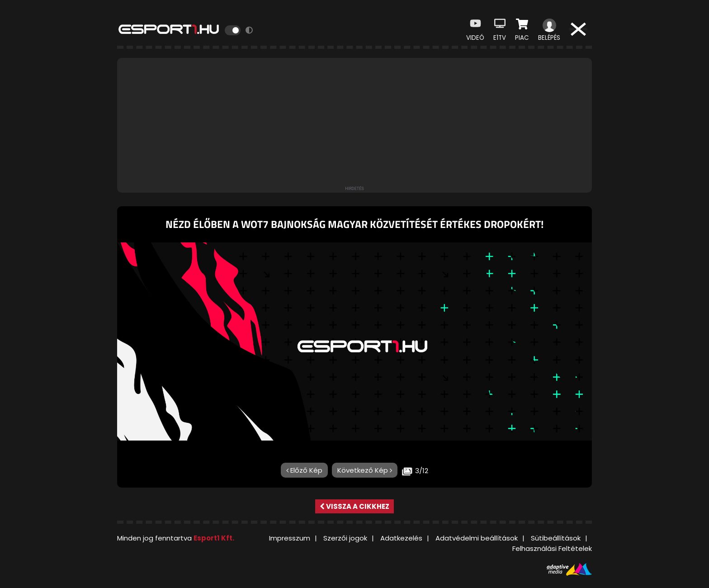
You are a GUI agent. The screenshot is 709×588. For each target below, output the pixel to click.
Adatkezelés (401, 538)
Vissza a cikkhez (354, 506)
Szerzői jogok (345, 538)
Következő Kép (365, 470)
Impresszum (290, 538)
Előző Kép (304, 470)
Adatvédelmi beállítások (477, 538)
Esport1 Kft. (214, 538)
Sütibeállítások (556, 538)
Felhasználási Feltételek (552, 548)
